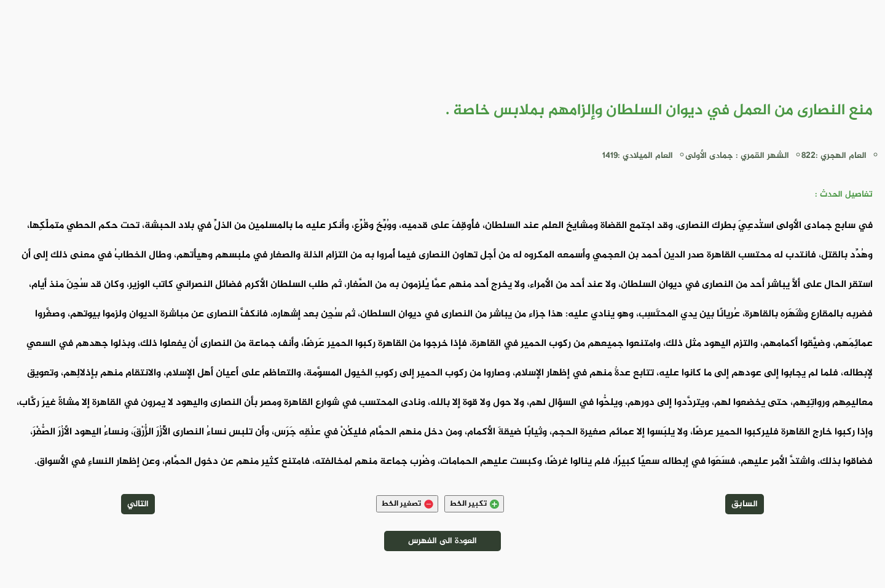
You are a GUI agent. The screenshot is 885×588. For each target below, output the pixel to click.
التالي (138, 504)
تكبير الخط (474, 504)
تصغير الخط (407, 504)
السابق (745, 504)
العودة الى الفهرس (442, 541)
